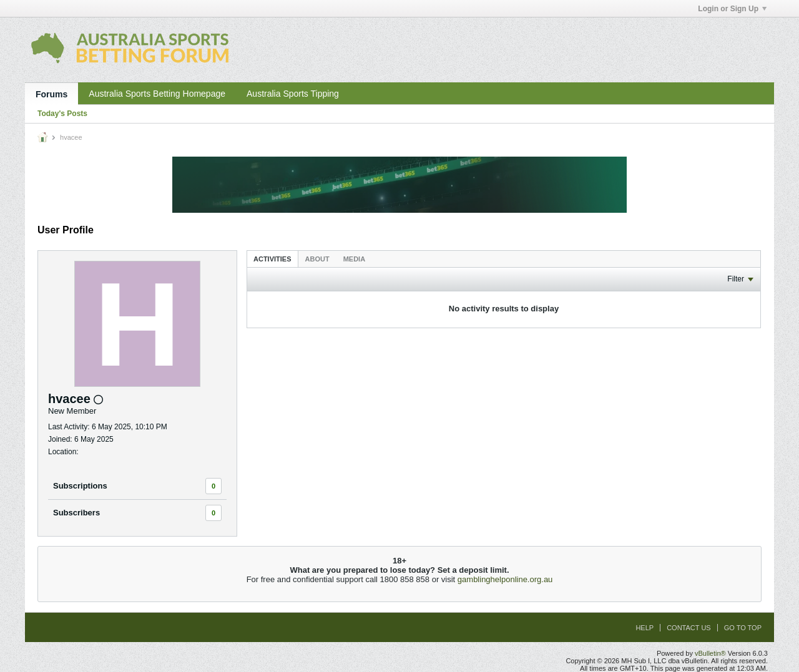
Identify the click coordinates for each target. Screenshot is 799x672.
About (317, 259)
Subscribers (76, 513)
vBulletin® (710, 653)
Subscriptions (80, 486)
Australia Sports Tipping (293, 94)
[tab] (272, 259)
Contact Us (689, 628)
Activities (272, 259)
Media (354, 259)
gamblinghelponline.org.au (505, 579)
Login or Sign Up (732, 9)
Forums (51, 94)
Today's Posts (62, 114)
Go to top (743, 628)
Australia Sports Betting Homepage (157, 94)
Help (645, 628)
